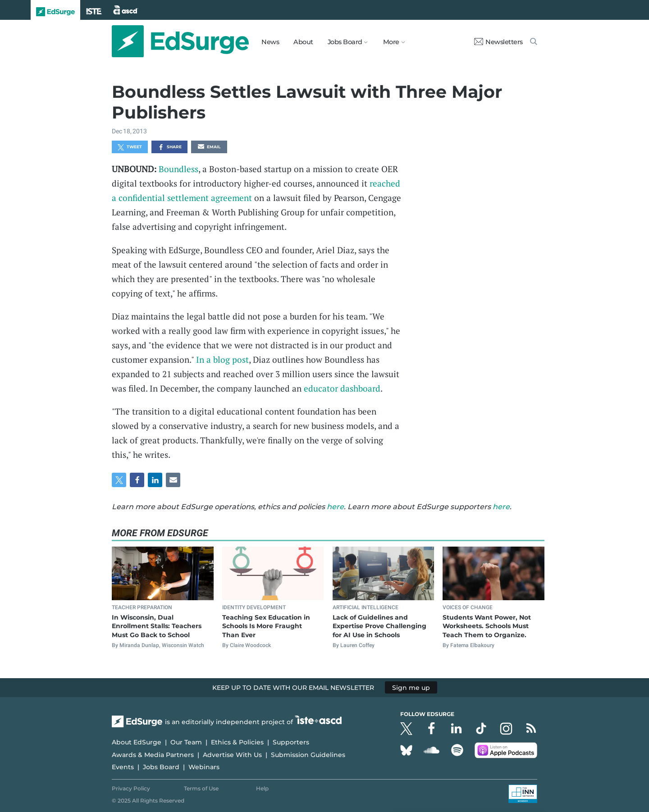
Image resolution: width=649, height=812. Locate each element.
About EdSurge (137, 742)
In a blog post (222, 359)
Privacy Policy (131, 788)
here (335, 507)
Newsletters (498, 42)
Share (170, 147)
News (270, 42)
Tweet (130, 147)
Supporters (291, 742)
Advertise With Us (232, 755)
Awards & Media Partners (153, 755)
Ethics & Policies (237, 742)
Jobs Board (161, 767)
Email (209, 147)
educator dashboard (342, 388)
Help (262, 788)
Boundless (178, 169)
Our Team (186, 742)
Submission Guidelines (308, 755)
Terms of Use (201, 788)
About (303, 42)
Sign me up (411, 688)
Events (123, 767)
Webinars (204, 767)
